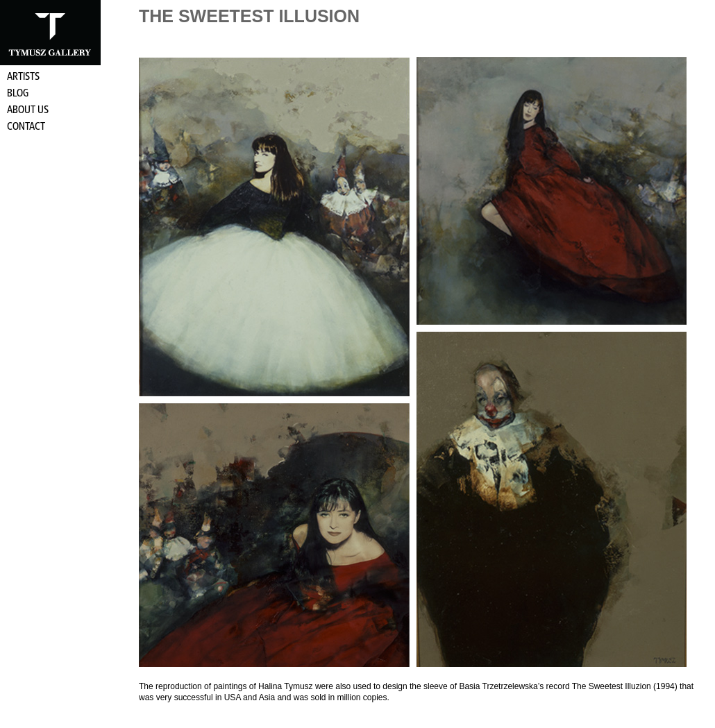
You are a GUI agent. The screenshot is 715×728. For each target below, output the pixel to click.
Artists (23, 77)
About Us (28, 110)
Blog (18, 94)
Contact (26, 127)
